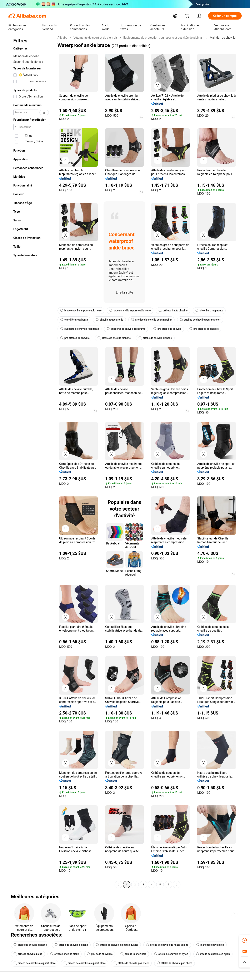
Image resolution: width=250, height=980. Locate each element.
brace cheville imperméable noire (81, 311)
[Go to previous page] (118, 885)
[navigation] (32, 462)
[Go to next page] (177, 885)
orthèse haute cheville (173, 311)
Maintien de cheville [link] (223, 38)
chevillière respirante (209, 311)
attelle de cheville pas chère (131, 963)
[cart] (188, 16)
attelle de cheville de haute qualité (117, 945)
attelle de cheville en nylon (171, 954)
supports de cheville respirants (79, 329)
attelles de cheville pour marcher (151, 320)
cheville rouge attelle (109, 320)
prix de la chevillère (100, 954)
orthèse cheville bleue (28, 954)
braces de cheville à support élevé (35, 963)
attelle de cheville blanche (114, 338)
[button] (157, 86)
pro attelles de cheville (204, 329)
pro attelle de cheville (167, 329)
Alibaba (62, 38)
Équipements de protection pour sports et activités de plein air (163, 38)
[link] (245, 941)
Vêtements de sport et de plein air (95, 38)
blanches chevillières (210, 945)
